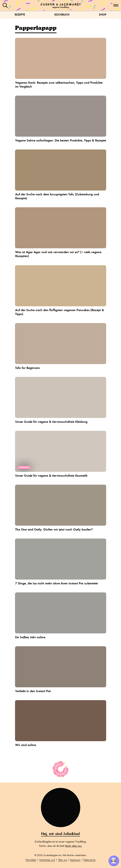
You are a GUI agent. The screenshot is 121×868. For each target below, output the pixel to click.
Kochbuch (62, 15)
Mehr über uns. (74, 846)
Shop (103, 15)
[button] (5, 5)
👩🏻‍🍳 (114, 861)
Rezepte (20, 15)
